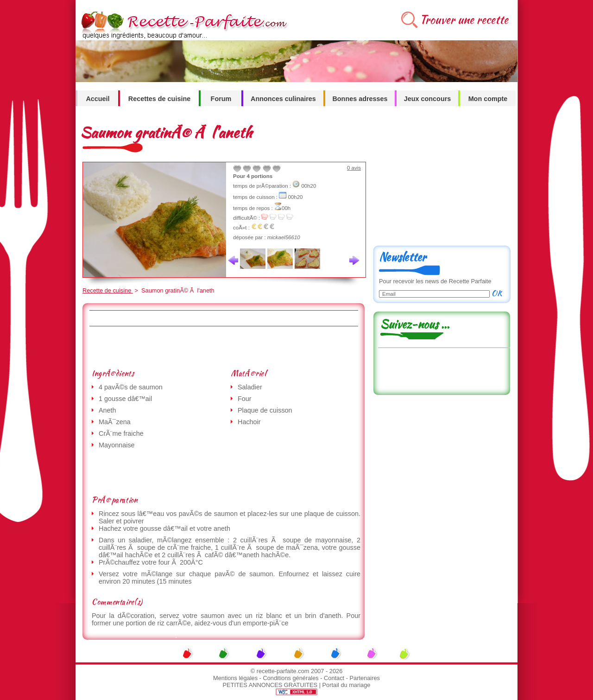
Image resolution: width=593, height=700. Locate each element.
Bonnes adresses (360, 99)
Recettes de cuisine (159, 99)
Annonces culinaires (283, 99)
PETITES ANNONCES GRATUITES (270, 685)
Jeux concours (428, 99)
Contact (334, 678)
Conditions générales (290, 678)
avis (354, 168)
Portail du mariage (347, 685)
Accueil (98, 99)
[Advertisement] (223, 347)
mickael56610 (284, 237)
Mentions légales (235, 678)
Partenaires (365, 678)
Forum (221, 99)
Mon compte (488, 99)
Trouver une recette (464, 20)
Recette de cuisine (108, 290)
